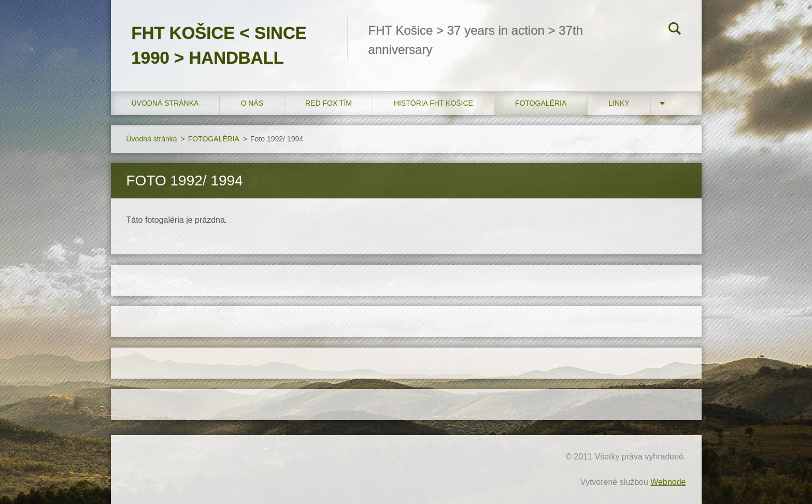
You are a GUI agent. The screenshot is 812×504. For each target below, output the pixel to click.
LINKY (619, 103)
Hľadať (675, 30)
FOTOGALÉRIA (541, 103)
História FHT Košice (433, 103)
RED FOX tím (329, 103)
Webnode (668, 482)
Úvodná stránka (165, 103)
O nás (252, 103)
